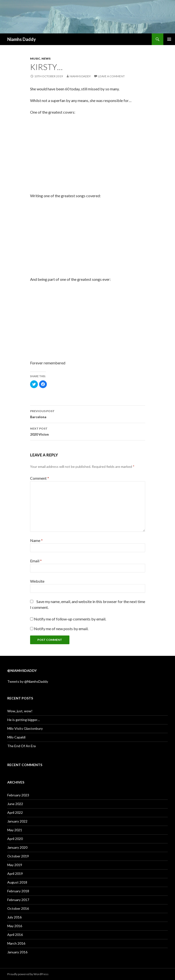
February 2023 (18, 795)
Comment (40, 478)
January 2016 (17, 952)
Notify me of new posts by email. (61, 629)
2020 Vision (88, 431)
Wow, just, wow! (20, 711)
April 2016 (15, 935)
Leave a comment (111, 76)
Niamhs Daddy (22, 39)
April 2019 (15, 874)
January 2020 (17, 847)
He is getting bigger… (24, 720)
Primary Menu (169, 39)
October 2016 (18, 908)
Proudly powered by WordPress (28, 974)
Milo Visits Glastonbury (25, 728)
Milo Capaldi (16, 737)
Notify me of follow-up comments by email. (70, 619)
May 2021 (15, 830)
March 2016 (16, 943)
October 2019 (18, 856)
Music (35, 59)
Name (36, 540)
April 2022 (15, 812)
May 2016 (15, 926)
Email (36, 561)
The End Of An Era (21, 746)
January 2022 (17, 821)
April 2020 (15, 839)
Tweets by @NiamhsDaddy (28, 681)
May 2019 (15, 865)
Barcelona (88, 414)
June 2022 (15, 804)
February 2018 (18, 891)
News (46, 59)
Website (37, 581)
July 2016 (14, 917)
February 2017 (18, 900)
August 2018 (17, 882)
